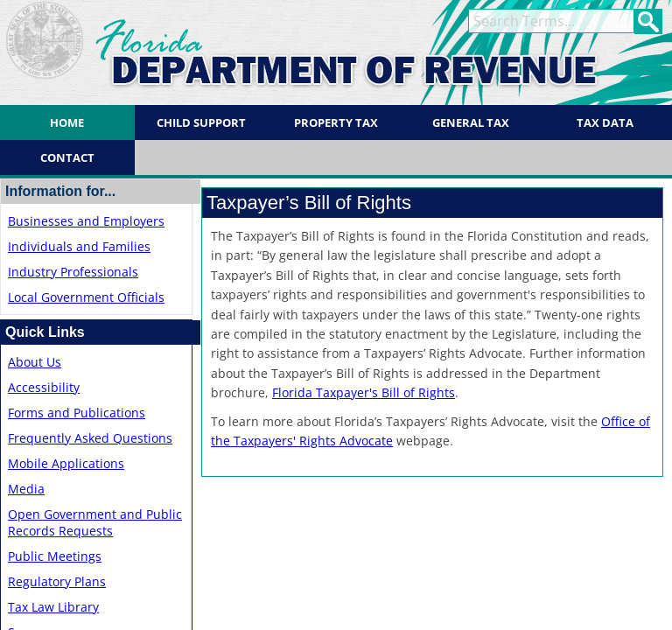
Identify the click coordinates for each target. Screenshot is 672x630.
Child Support (201, 122)
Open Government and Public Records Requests (95, 522)
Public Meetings (55, 556)
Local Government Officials (86, 297)
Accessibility (44, 387)
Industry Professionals (73, 272)
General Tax (471, 122)
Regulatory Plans (57, 581)
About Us (35, 362)
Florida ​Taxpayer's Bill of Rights (364, 392)
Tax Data (605, 122)
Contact (67, 157)
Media (26, 489)
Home (67, 122)
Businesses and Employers (86, 221)
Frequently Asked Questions (90, 438)
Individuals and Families (79, 246)
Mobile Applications (66, 463)
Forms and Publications (77, 413)
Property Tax (336, 122)
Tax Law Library (53, 607)
